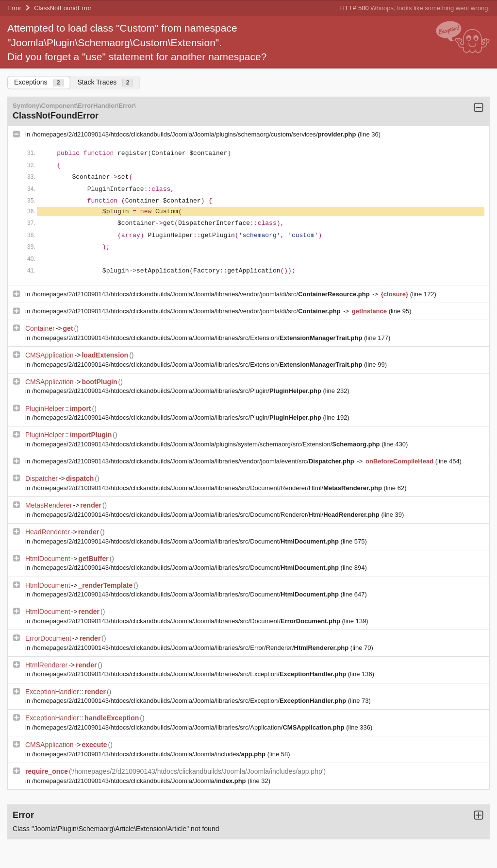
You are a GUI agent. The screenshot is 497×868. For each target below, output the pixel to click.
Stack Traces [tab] (105, 82)
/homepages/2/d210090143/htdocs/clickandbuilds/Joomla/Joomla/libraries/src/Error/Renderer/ (191, 648)
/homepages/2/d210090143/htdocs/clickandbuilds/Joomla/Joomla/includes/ (150, 754)
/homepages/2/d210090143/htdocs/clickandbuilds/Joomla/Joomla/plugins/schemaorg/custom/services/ (195, 134)
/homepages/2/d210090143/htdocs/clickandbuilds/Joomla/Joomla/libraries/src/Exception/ (190, 674)
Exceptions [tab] (39, 82)
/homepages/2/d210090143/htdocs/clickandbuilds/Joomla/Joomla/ (140, 781)
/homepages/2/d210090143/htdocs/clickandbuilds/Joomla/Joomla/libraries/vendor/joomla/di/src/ (202, 294)
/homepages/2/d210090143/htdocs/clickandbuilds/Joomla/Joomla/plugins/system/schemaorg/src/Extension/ (207, 444)
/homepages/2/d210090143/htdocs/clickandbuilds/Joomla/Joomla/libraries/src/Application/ (189, 727)
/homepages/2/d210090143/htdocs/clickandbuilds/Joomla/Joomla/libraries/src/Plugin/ (178, 391)
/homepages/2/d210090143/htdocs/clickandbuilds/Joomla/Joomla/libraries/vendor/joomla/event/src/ (194, 461)
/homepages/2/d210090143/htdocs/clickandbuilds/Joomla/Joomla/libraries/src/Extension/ (198, 338)
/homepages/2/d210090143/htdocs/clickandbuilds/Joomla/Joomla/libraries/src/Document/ (186, 541)
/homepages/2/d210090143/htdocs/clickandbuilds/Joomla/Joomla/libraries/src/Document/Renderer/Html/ (208, 488)
